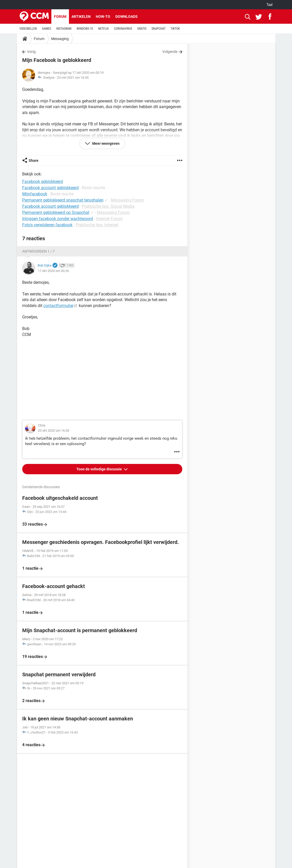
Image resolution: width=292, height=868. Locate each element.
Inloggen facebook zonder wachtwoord (58, 219)
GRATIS (142, 29)
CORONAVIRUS (123, 29)
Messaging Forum (128, 200)
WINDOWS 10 (85, 29)
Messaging (60, 39)
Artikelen (81, 17)
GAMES (47, 29)
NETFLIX (103, 29)
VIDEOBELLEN (28, 29)
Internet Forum (109, 219)
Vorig (31, 52)
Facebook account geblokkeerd (50, 206)
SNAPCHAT (159, 29)
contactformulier (58, 306)
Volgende (170, 52)
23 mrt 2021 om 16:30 (73, 78)
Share (34, 160)
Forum (60, 17)
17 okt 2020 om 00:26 (53, 271)
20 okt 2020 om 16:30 (54, 431)
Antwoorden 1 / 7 (38, 251)
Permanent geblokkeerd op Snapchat (56, 212)
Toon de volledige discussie (100, 469)
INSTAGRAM (64, 29)
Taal (269, 5)
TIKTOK (175, 29)
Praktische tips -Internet (97, 225)
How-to (103, 17)
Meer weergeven (105, 143)
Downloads (127, 17)
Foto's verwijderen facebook (47, 225)
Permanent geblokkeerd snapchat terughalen (63, 200)
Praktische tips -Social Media (108, 206)
